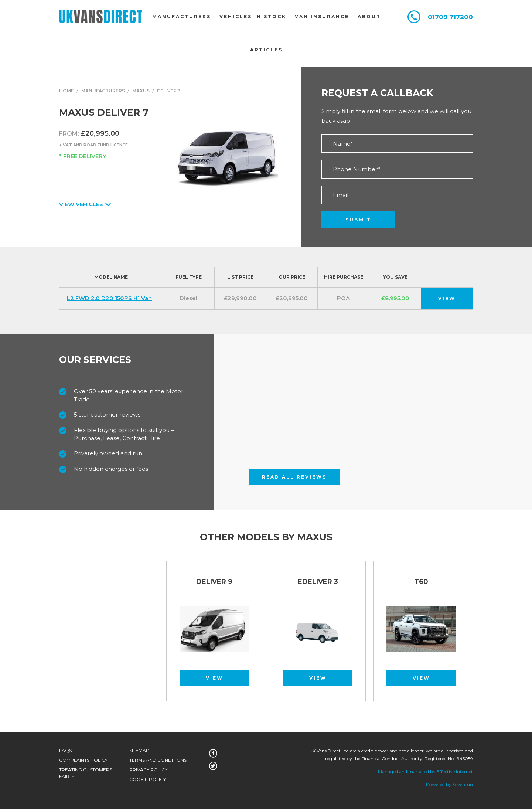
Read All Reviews (294, 477)
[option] (214, 635)
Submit (358, 220)
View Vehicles (84, 204)
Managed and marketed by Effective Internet (425, 771)
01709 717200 (450, 17)
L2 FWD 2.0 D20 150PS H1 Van (109, 298)
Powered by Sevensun (449, 784)
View (447, 298)
